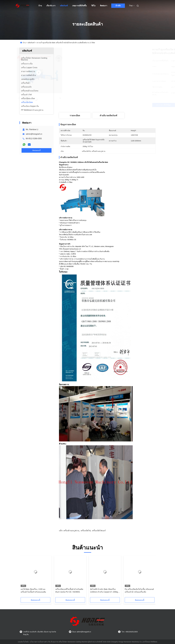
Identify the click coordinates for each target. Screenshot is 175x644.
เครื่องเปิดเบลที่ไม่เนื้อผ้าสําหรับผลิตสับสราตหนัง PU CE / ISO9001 (69, 591)
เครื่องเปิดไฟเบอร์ (99, 531)
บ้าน (40, 6)
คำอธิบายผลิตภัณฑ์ (108, 116)
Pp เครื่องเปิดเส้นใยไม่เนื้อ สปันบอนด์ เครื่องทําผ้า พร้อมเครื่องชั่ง (139, 591)
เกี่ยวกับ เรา (51, 6)
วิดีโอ (93, 6)
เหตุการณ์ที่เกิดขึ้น (79, 6)
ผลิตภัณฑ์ (64, 6)
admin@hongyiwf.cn (34, 134)
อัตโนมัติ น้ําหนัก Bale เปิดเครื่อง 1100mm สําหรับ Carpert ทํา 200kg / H (105, 591)
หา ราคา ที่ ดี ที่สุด (121, 105)
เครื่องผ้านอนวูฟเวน (71, 531)
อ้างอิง (118, 6)
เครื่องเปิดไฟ (86, 531)
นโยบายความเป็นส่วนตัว (39, 642)
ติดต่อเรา (104, 6)
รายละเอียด (75, 116)
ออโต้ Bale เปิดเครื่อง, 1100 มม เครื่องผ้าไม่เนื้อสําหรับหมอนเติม (33, 591)
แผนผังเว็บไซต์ (23, 642)
